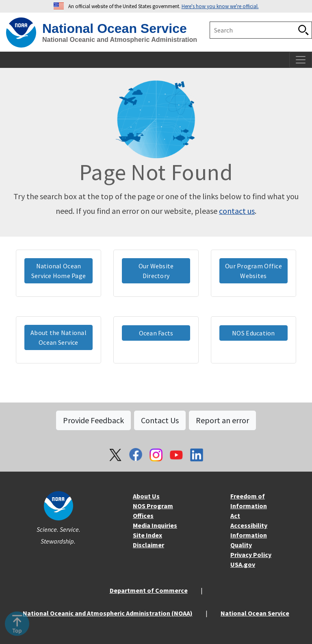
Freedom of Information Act (249, 506)
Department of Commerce (149, 590)
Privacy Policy (251, 555)
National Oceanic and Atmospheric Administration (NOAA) (108, 613)
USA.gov (243, 564)
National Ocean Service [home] (115, 28)
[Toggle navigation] (301, 60)
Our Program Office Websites (253, 271)
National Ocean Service (255, 613)
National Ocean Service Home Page (59, 271)
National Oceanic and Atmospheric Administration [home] (120, 40)
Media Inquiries (155, 525)
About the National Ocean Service (58, 337)
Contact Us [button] (160, 420)
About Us (146, 496)
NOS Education (253, 333)
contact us (237, 211)
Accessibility (249, 525)
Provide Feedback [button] (93, 420)
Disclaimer (148, 545)
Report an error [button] (222, 420)
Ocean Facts (156, 333)
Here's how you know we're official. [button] (220, 6)
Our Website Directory (156, 271)
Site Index (147, 535)
